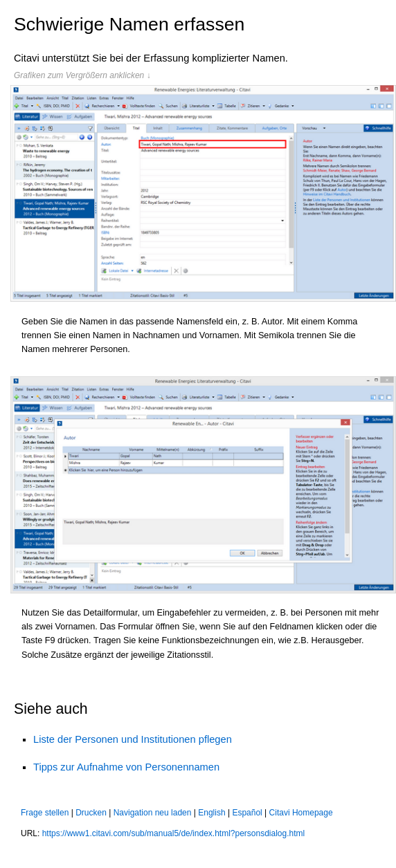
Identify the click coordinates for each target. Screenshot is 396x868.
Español (247, 813)
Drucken (91, 813)
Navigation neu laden (153, 813)
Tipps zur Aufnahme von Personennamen (126, 767)
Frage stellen (45, 813)
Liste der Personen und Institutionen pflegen (133, 739)
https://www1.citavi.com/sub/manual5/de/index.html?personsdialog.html (174, 833)
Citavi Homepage (301, 813)
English (211, 813)
